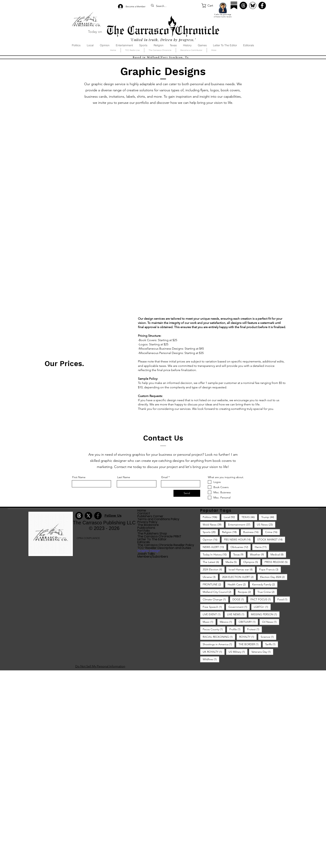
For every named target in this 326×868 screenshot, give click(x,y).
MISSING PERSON (265, 614)
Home (142, 510)
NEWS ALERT (215, 547)
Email (165, 477)
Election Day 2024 (274, 577)
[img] (51, 555)
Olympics (252, 562)
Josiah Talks (146, 554)
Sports (210, 532)
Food (284, 599)
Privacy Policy (147, 522)
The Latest (212, 562)
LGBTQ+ (262, 607)
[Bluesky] (253, 5)
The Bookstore (148, 525)
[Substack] (234, 5)
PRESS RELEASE (277, 562)
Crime (272, 532)
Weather (258, 554)
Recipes (246, 592)
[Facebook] (262, 5)
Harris (262, 547)
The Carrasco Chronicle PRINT (159, 536)
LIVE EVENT (213, 614)
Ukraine (210, 577)
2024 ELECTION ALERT (239, 577)
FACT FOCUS (262, 599)
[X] (88, 516)
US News (266, 524)
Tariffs (272, 644)
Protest (254, 629)
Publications (146, 528)
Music (209, 622)
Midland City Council (218, 592)
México (227, 622)
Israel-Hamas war (242, 569)
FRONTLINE (213, 584)
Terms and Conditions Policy (158, 519)
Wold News (213, 524)
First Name (79, 477)
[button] (210, 5)
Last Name (124, 477)
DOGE (239, 599)
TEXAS (249, 517)
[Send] (187, 493)
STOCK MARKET (271, 539)
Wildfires (211, 659)
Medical (278, 554)
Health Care (238, 584)
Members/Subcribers (153, 557)
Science (268, 637)
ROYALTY (248, 637)
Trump (269, 517)
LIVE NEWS (237, 614)
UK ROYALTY (214, 652)
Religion (231, 532)
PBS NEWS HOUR (239, 539)
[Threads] (243, 5)
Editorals (144, 542)
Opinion (211, 539)
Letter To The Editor (152, 539)
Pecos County (214, 629)
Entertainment (240, 524)
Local (231, 517)
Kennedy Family (265, 584)
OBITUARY (248, 622)
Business (252, 532)
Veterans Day (262, 652)
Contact (144, 513)
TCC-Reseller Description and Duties (164, 548)
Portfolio (144, 531)
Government (239, 607)
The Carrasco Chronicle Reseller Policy (166, 545)
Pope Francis (270, 569)
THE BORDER (250, 644)
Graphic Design (149, 551)
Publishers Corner (150, 516)
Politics (211, 517)
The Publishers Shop (152, 533)
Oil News (271, 622)
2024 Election (214, 569)
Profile (236, 629)
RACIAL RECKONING (219, 637)
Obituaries (241, 547)
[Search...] (175, 6)
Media (232, 562)
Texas (240, 554)
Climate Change (216, 599)
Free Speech (214, 607)
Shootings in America (219, 644)
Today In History (216, 554)
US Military (238, 652)
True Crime (267, 592)
